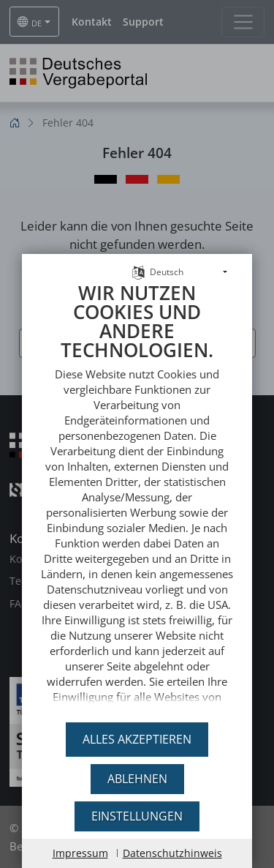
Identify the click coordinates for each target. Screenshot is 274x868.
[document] (137, 491)
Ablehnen (137, 779)
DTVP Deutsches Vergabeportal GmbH (137, 707)
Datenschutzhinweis (172, 853)
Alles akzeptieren (137, 739)
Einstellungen (137, 816)
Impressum (80, 853)
